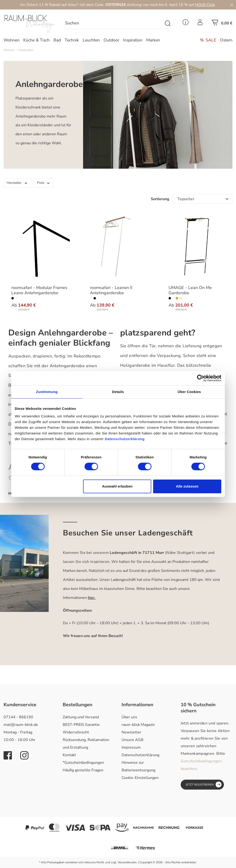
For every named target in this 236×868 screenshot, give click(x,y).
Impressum (131, 747)
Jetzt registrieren (204, 784)
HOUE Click (205, 5)
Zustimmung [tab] (47, 392)
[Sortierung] (203, 199)
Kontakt (69, 755)
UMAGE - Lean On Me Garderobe (190, 290)
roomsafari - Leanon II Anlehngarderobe (111, 290)
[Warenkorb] (222, 24)
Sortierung (160, 199)
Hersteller (17, 183)
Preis (44, 183)
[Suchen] (113, 24)
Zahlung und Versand (81, 717)
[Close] (232, 5)
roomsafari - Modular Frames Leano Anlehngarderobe (39, 290)
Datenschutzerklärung (140, 755)
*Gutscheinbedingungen (83, 763)
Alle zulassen (187, 486)
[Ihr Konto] (200, 24)
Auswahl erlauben (117, 486)
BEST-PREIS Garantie (81, 725)
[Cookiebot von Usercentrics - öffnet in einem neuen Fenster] (201, 378)
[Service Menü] (186, 24)
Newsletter (131, 732)
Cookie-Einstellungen (140, 778)
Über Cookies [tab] (189, 392)
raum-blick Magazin (138, 725)
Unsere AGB (132, 740)
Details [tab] (118, 392)
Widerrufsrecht (76, 732)
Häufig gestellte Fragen (83, 770)
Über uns (129, 717)
